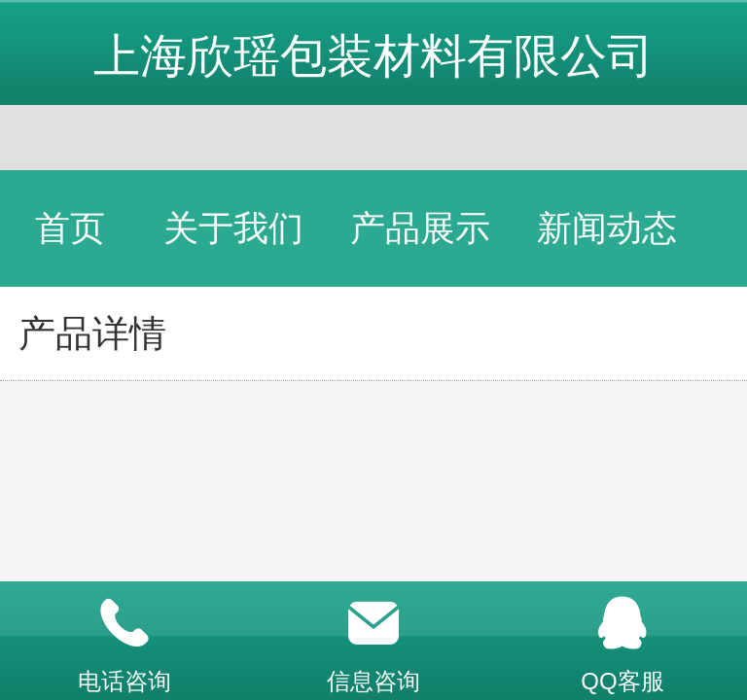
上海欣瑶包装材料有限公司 (373, 56)
